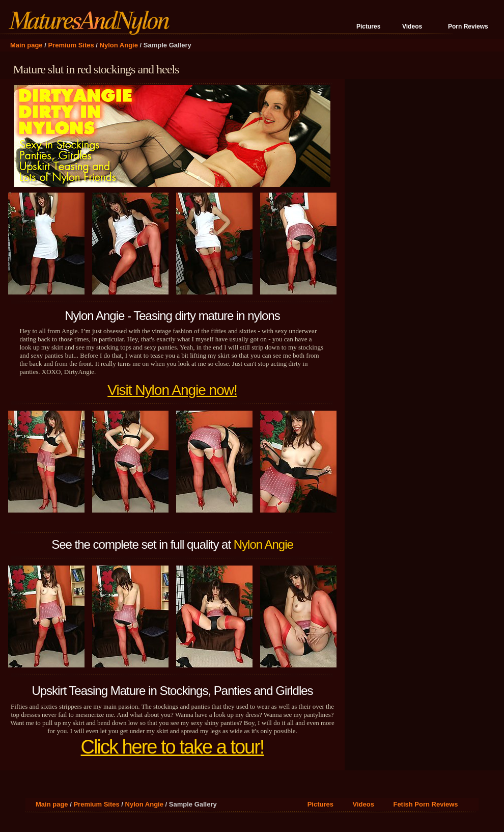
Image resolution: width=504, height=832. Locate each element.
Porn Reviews (468, 26)
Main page (26, 45)
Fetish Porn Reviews (425, 804)
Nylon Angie (119, 45)
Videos (412, 26)
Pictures (368, 26)
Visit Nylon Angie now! (172, 390)
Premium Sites (71, 45)
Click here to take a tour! (173, 747)
